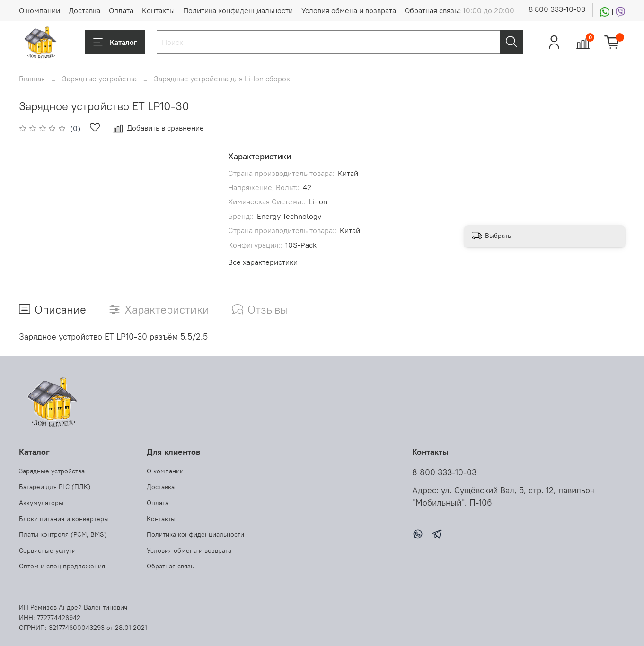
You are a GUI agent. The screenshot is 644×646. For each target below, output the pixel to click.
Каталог (115, 42)
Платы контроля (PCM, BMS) (63, 534)
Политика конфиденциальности (238, 10)
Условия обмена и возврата (349, 10)
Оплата (121, 10)
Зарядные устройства (99, 79)
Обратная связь (431, 10)
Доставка (84, 10)
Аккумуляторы (41, 503)
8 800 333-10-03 (557, 9)
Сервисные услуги (47, 550)
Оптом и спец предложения (62, 566)
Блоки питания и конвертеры (64, 519)
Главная (32, 79)
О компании (40, 10)
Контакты (158, 10)
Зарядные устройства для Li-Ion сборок (222, 79)
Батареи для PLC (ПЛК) (55, 487)
